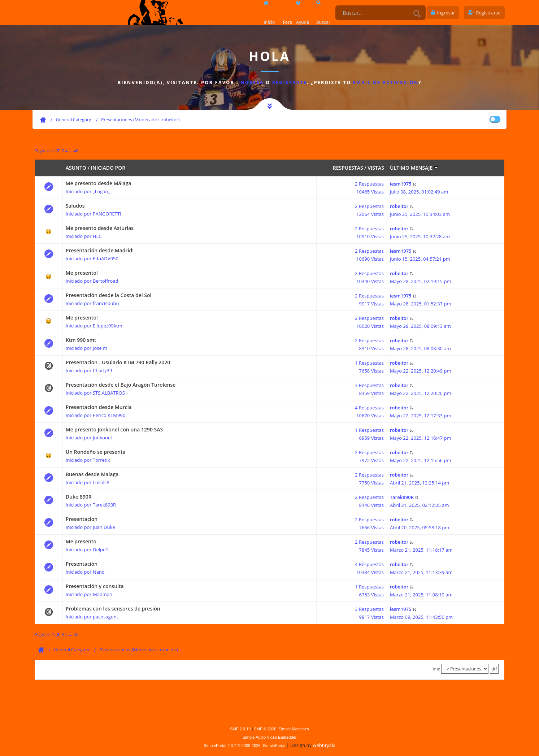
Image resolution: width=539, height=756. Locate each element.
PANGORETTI (107, 214)
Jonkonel (102, 438)
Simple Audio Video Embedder (270, 737)
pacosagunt (105, 617)
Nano (99, 572)
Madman (103, 594)
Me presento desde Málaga (99, 183)
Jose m (100, 348)
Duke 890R (79, 497)
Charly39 (102, 370)
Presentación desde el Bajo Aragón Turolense (121, 385)
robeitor (170, 120)
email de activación (386, 82)
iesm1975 (401, 184)
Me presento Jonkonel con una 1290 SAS (114, 429)
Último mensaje (414, 168)
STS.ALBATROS (109, 393)
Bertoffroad (106, 281)
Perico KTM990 (109, 415)
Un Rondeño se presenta (96, 452)
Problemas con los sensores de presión (113, 609)
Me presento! (82, 273)
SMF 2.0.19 (240, 729)
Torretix (101, 460)
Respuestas (348, 168)
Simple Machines (294, 729)
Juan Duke (104, 527)
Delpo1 (101, 549)
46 (76, 151)
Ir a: (436, 669)
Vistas (376, 168)
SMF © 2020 (265, 729)
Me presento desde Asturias (100, 228)
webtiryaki (324, 745)
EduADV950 (106, 258)
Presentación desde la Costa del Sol (109, 295)
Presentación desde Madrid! (100, 250)
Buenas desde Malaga (92, 474)
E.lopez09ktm (107, 326)
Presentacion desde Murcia (99, 407)
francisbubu (106, 303)
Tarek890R (104, 505)
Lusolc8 (101, 482)
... (71, 151)
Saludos (75, 206)
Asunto (76, 168)
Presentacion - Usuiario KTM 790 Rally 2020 (118, 362)
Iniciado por (108, 168)
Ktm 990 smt (81, 340)
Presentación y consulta (95, 586)
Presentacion (82, 519)
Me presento (81, 541)
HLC (97, 236)
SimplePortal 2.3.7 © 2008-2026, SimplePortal (244, 746)
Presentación (82, 564)
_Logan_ (101, 191)
